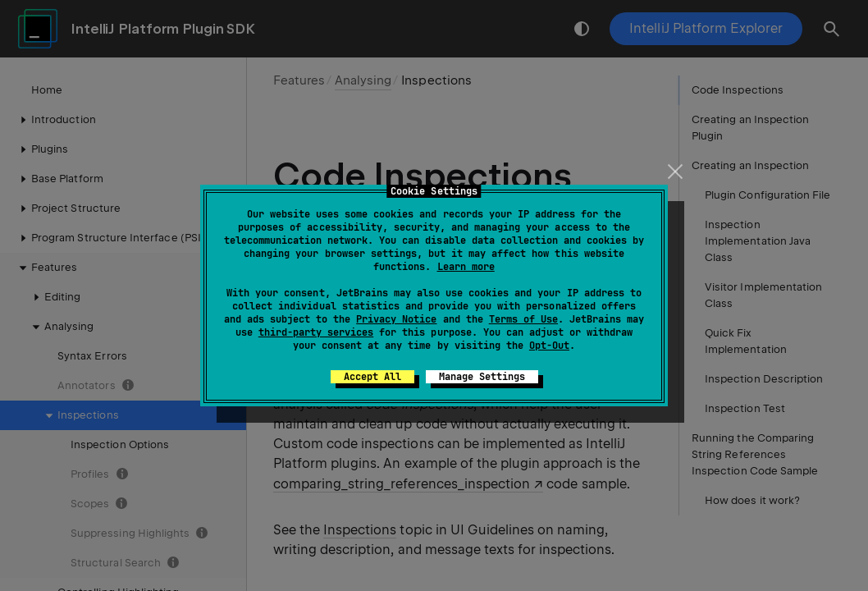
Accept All (372, 377)
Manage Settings (482, 377)
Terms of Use (523, 319)
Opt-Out (549, 346)
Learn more (466, 267)
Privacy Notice (396, 319)
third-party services (316, 332)
